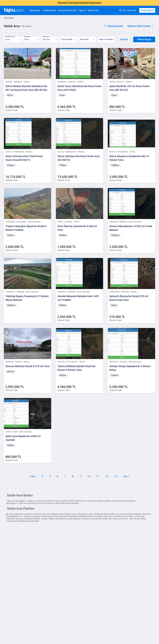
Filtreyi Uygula (144, 39)
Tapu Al (82, 10)
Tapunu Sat (94, 10)
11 (98, 476)
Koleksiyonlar (50, 10)
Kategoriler (35, 10)
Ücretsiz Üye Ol (147, 10)
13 (116, 476)
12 (107, 476)
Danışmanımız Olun (67, 10)
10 (89, 476)
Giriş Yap (131, 10)
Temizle (124, 39)
